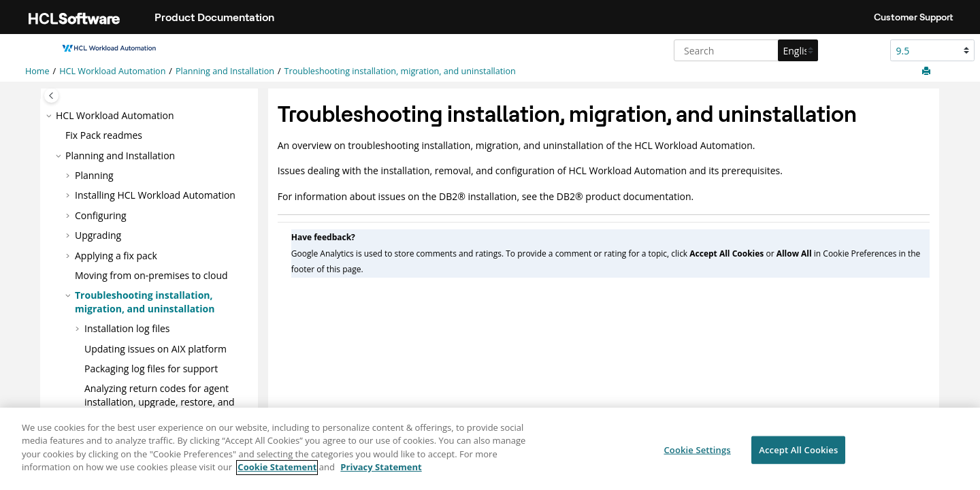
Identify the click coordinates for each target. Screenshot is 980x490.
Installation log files (127, 328)
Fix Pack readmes (104, 135)
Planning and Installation (225, 71)
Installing (155, 195)
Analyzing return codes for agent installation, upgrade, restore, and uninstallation (160, 402)
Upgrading (98, 235)
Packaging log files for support (151, 369)
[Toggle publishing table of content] (51, 96)
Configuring (101, 215)
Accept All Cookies (798, 455)
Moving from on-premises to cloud (151, 275)
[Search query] (744, 50)
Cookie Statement (277, 474)
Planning (94, 175)
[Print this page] (928, 71)
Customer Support (914, 17)
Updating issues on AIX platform (156, 349)
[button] (50, 116)
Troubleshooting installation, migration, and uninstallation (400, 71)
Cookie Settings (697, 455)
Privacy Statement (381, 474)
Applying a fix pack (116, 256)
